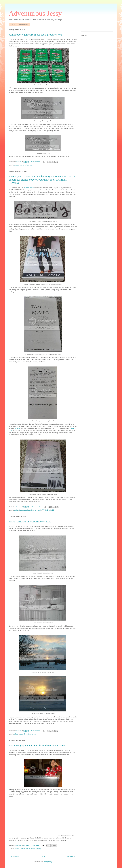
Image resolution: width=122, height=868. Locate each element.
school (23, 734)
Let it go (22, 849)
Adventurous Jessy (35, 13)
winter (34, 734)
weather (28, 734)
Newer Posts (15, 856)
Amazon (17, 428)
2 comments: (35, 845)
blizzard (17, 734)
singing (38, 849)
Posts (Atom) (47, 862)
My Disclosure (23, 24)
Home (13, 24)
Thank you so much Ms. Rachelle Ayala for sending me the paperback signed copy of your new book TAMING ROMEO (42, 180)
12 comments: (36, 507)
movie (28, 849)
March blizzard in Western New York (30, 522)
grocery (22, 165)
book (21, 510)
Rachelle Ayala (29, 188)
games (16, 165)
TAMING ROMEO (48, 510)
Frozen (17, 849)
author (16, 510)
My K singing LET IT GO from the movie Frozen (37, 745)
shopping (28, 165)
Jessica (19, 162)
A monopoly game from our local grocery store (35, 35)
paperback (27, 510)
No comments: (36, 162)
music (33, 849)
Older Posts (71, 856)
